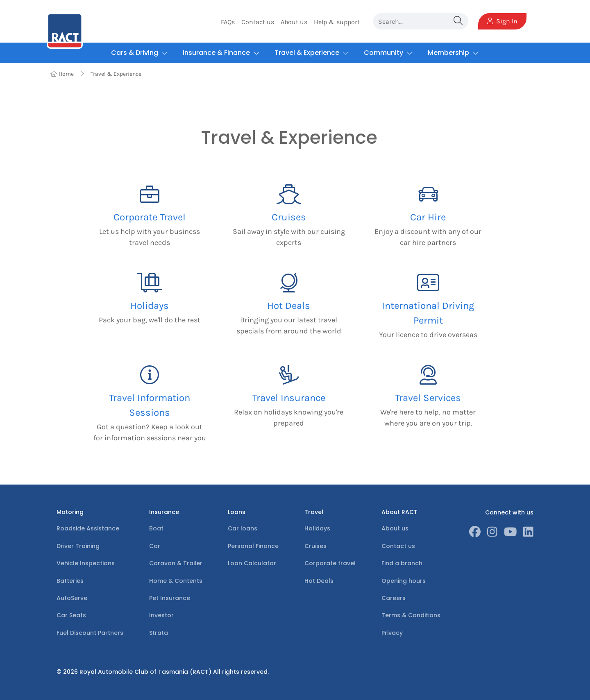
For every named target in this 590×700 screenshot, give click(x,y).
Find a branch (402, 563)
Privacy (392, 633)
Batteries (70, 581)
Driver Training (78, 546)
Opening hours (404, 581)
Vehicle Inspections (86, 563)
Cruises (315, 546)
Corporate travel (330, 563)
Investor (161, 615)
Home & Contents (176, 581)
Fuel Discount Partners (90, 633)
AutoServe (72, 598)
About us (294, 22)
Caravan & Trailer (176, 563)
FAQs (228, 22)
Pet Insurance (170, 598)
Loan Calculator (252, 563)
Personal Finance (253, 546)
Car (155, 546)
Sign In (502, 21)
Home (62, 74)
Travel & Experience (116, 74)
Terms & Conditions (411, 615)
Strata (159, 633)
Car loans (243, 528)
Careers (394, 598)
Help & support (337, 22)
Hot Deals (319, 581)
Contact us (258, 22)
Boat (156, 528)
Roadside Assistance (88, 528)
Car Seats (71, 615)
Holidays (317, 528)
